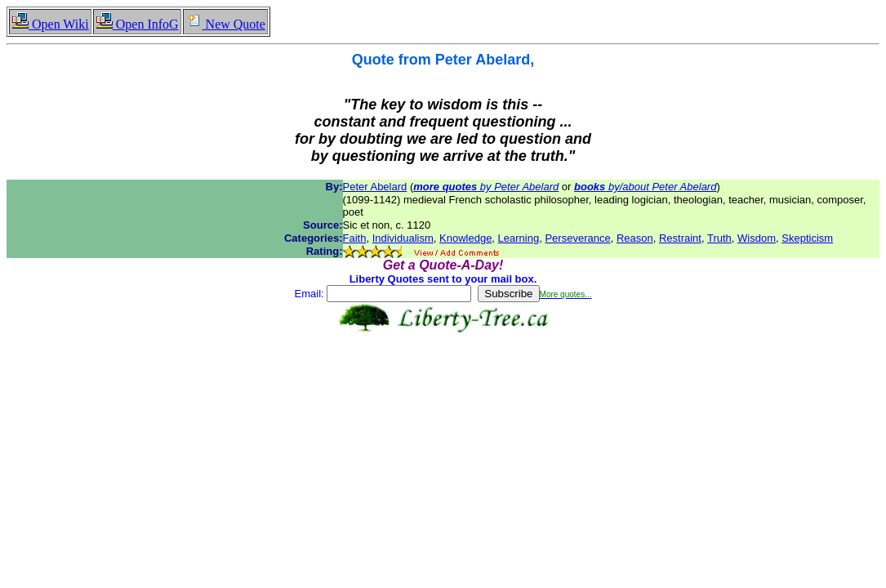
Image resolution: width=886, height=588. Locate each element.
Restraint (680, 238)
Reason (635, 238)
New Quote (225, 24)
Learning (519, 238)
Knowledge (465, 238)
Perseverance (577, 238)
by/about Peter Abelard (645, 187)
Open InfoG (137, 24)
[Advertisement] (443, 385)
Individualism (403, 238)
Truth (719, 238)
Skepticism (807, 238)
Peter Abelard (375, 187)
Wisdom (757, 238)
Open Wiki (50, 24)
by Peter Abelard (486, 187)
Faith (355, 238)
